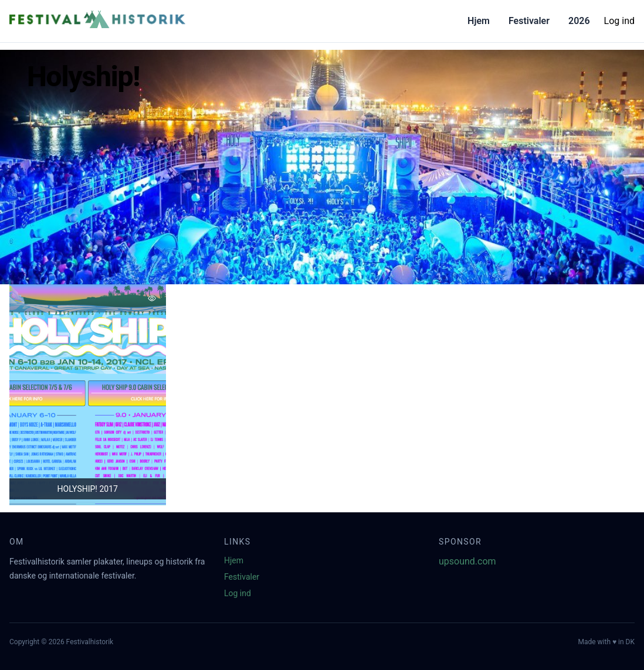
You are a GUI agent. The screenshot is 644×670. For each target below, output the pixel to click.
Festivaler (529, 21)
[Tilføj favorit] (152, 298)
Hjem (479, 21)
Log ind (619, 21)
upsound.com (467, 561)
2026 (579, 21)
